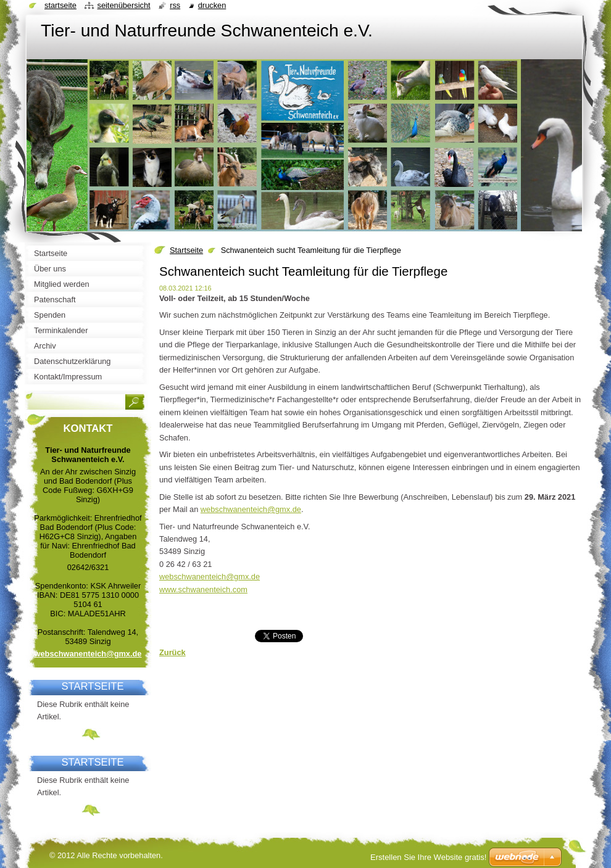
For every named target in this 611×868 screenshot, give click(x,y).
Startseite (186, 250)
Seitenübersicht (123, 5)
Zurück (172, 652)
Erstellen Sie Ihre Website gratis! (428, 857)
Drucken (212, 5)
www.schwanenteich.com (203, 589)
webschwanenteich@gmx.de (251, 509)
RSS (175, 5)
